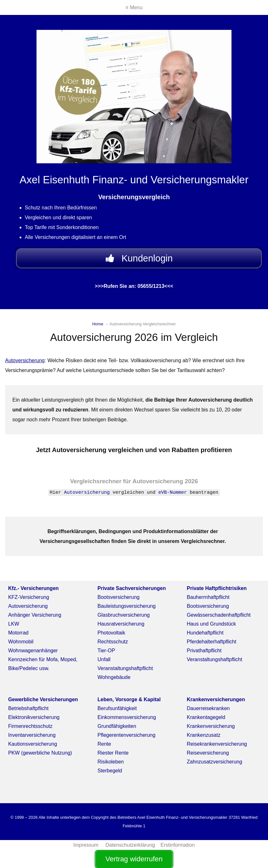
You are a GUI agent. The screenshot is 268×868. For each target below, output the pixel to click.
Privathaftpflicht (204, 653)
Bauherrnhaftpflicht (208, 600)
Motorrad (18, 636)
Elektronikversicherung (34, 720)
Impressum (87, 848)
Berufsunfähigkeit (117, 711)
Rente (104, 747)
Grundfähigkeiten (117, 729)
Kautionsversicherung (33, 747)
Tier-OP (106, 653)
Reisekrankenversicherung (217, 747)
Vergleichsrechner (96, 484)
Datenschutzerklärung (130, 848)
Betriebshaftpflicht (28, 711)
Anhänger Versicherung (35, 618)
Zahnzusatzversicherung (214, 765)
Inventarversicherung (32, 738)
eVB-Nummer (173, 495)
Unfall (104, 662)
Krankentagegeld (206, 720)
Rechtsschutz (113, 644)
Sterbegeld (110, 773)
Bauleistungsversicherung (127, 609)
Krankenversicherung (211, 729)
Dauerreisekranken (208, 711)
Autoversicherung (25, 363)
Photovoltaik (111, 636)
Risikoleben (111, 765)
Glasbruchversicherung (124, 618)
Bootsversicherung (119, 600)
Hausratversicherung (121, 627)
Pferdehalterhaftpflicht (211, 644)
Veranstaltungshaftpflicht (125, 671)
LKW (14, 627)
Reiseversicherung (208, 756)
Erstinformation (178, 848)
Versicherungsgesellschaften (75, 544)
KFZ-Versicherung (29, 600)
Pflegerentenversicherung (126, 738)
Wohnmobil (21, 644)
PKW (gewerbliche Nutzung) (40, 756)
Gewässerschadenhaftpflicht (219, 618)
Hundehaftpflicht (205, 636)
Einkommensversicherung (127, 720)
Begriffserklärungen (72, 534)
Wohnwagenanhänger (33, 653)
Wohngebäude (114, 680)
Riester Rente (113, 756)
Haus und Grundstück (211, 627)
